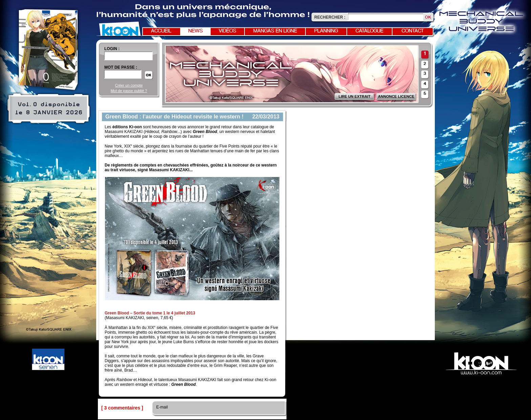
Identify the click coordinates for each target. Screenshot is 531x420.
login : (112, 49)
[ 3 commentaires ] (122, 408)
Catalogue (369, 31)
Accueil (161, 31)
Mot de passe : (121, 67)
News (196, 31)
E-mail (161, 407)
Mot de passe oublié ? (129, 91)
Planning (326, 31)
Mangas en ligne (275, 31)
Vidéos (228, 31)
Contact (413, 31)
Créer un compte (129, 85)
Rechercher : (330, 17)
